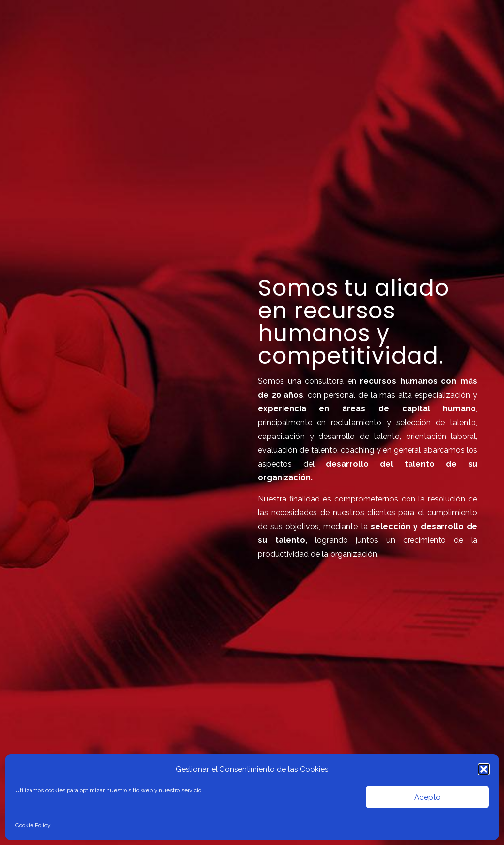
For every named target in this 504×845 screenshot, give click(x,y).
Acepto (427, 797)
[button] (484, 769)
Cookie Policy (33, 825)
